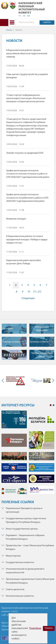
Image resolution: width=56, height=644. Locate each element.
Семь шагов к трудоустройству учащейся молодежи (27, 76)
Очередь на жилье (12, 342)
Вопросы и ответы (39, 342)
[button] (12, 23)
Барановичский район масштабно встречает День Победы (24, 262)
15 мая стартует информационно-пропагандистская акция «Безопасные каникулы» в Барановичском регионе (26, 98)
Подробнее (35, 628)
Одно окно (8, 329)
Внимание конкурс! (16, 219)
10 (29, 292)
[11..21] (37, 292)
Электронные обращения (42, 329)
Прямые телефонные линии (42, 355)
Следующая (28, 298)
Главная (9, 30)
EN (24, 16)
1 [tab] (51, 405)
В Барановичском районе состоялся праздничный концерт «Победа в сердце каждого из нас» (27, 240)
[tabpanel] (28, 454)
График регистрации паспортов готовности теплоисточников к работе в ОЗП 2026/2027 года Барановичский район (28, 174)
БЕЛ (29, 16)
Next (52, 381)
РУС (20, 16)
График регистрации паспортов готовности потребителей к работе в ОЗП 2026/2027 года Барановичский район (27, 198)
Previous (3, 381)
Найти (47, 23)
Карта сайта (8, 623)
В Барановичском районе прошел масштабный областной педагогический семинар (27, 54)
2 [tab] (54, 405)
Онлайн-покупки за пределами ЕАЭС (25, 153)
